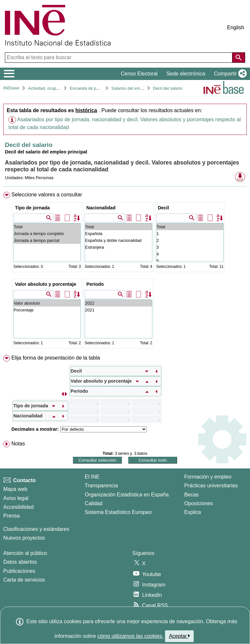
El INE (92, 477)
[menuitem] (125, 271)
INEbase (11, 88)
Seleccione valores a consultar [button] (47, 195)
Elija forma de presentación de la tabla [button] (56, 358)
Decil (163, 208)
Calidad (93, 503)
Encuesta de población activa (97, 88)
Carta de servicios (24, 580)
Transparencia (101, 486)
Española (118, 234)
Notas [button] (18, 444)
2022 (118, 303)
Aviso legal (16, 498)
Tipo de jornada (32, 208)
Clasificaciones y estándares (36, 529)
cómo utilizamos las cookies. (130, 636)
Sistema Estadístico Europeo (118, 512)
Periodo (95, 284)
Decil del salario (168, 88)
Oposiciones (199, 503)
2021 (118, 310)
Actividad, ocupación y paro (54, 88)
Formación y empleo (208, 477)
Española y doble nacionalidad (118, 240)
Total (47, 227)
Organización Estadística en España (127, 495)
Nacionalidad (101, 208)
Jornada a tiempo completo (47, 234)
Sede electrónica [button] (186, 74)
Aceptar (180, 636)
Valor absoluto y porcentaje (46, 284)
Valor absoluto (47, 303)
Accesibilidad (18, 507)
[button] (229, 74)
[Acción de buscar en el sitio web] (239, 58)
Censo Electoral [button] (139, 74)
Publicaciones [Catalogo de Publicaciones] (19, 571)
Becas (191, 495)
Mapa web (15, 489)
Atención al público (25, 553)
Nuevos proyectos (24, 538)
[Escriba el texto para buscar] (119, 58)
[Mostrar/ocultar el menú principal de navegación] (9, 74)
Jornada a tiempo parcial (47, 240)
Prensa (12, 516)
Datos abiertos (20, 562)
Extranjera (118, 247)
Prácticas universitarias (211, 486)
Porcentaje (47, 310)
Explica (193, 512)
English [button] (236, 27)
